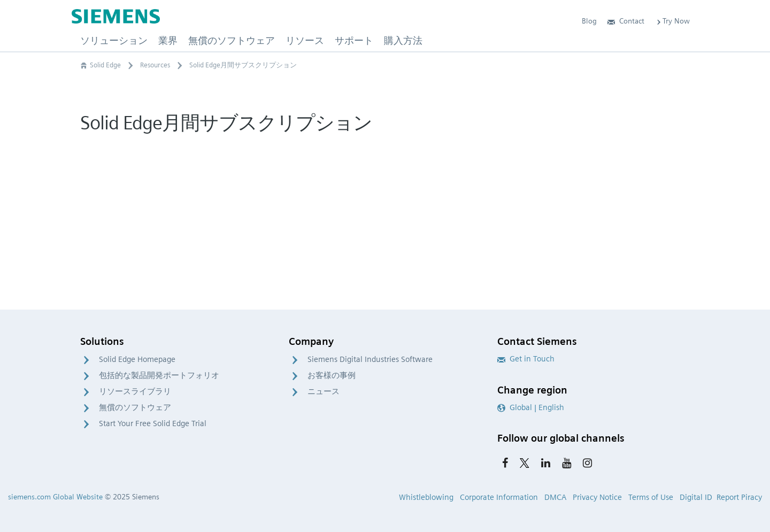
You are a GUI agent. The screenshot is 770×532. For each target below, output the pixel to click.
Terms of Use (651, 497)
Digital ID (696, 497)
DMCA (555, 497)
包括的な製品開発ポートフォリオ (159, 375)
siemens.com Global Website (55, 497)
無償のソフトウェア (135, 407)
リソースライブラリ (135, 391)
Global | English (531, 407)
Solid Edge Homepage (137, 359)
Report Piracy (739, 497)
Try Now (672, 21)
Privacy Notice (597, 497)
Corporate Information (499, 497)
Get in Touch (526, 359)
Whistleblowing (426, 497)
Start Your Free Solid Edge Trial (153, 423)
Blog (589, 21)
